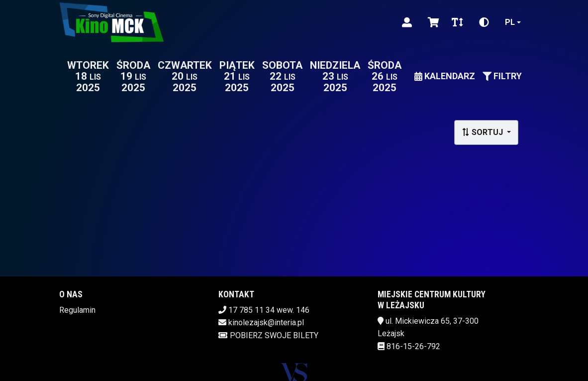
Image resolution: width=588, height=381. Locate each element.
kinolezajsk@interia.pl (266, 322)
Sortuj (483, 132)
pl (510, 22)
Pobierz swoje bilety (268, 335)
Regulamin (77, 310)
